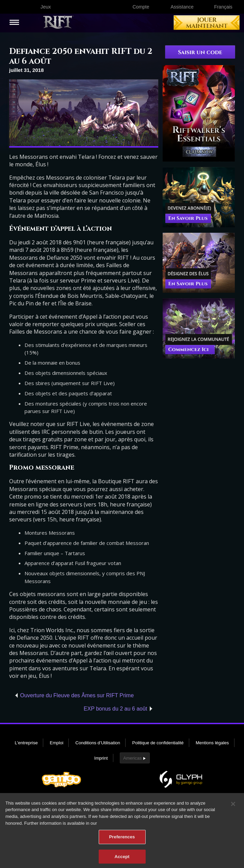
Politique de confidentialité (158, 743)
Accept (122, 859)
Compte (141, 7)
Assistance (182, 7)
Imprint (101, 758)
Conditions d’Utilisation (98, 743)
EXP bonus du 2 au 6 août (116, 709)
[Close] (233, 807)
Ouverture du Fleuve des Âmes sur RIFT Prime (77, 695)
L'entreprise (26, 743)
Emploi (56, 743)
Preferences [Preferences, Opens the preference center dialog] (122, 840)
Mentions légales (212, 743)
